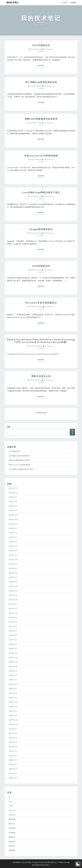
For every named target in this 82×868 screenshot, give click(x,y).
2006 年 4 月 (13, 773)
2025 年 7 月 (13, 497)
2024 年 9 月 (13, 524)
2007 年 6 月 (13, 738)
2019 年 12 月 (13, 586)
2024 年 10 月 (13, 519)
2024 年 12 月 (13, 515)
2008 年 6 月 (13, 711)
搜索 (9, 427)
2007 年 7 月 (13, 733)
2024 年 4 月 (13, 542)
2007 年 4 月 (13, 747)
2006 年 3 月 (13, 778)
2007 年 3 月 (13, 751)
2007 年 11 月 (13, 724)
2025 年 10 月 (13, 493)
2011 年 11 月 (13, 600)
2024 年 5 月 (13, 537)
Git (10, 797)
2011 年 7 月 (13, 608)
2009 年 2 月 (13, 693)
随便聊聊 (12, 850)
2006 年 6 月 (13, 764)
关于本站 (64, 3)
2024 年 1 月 (13, 555)
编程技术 (12, 837)
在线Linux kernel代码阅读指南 (41, 156)
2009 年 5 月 (13, 684)
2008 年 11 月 (13, 702)
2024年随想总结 (41, 266)
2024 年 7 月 (13, 533)
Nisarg (67, 862)
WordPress (52, 862)
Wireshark (12, 810)
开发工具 (12, 815)
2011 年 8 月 (13, 604)
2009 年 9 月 (13, 671)
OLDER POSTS (41, 413)
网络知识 (12, 841)
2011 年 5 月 (13, 617)
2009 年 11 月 (13, 662)
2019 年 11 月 (13, 591)
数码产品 (12, 824)
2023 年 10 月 (13, 564)
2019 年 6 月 (13, 595)
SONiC (11, 806)
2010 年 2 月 (13, 649)
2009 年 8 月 (13, 675)
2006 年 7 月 (13, 760)
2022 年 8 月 (13, 568)
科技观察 (12, 833)
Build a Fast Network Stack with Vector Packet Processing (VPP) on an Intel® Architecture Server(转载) (41, 341)
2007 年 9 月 (13, 729)
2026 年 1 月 (13, 488)
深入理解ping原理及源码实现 (41, 82)
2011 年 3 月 (13, 622)
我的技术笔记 (12, 2)
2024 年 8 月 (13, 528)
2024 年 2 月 (13, 551)
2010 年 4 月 (13, 640)
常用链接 (73, 3)
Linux (11, 801)
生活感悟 (12, 828)
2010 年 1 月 (13, 653)
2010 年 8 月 (13, 626)
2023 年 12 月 (13, 559)
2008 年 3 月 (13, 715)
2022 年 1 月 (13, 577)
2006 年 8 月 (13, 756)
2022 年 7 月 (13, 573)
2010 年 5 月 (13, 635)
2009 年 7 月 (13, 680)
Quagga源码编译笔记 (41, 229)
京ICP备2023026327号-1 (41, 865)
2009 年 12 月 (13, 658)
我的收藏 (12, 819)
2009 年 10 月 (13, 666)
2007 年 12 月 (13, 720)
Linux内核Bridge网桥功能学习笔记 (41, 192)
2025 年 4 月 (13, 502)
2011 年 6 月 (13, 613)
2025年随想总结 (41, 45)
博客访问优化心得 (41, 376)
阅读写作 (12, 846)
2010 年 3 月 (13, 644)
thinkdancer (49, 49)
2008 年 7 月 (13, 707)
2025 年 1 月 (13, 510)
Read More (42, 65)
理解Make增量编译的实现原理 (41, 119)
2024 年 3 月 (13, 546)
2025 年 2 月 (13, 506)
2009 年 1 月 (13, 698)
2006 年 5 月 (13, 769)
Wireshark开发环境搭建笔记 (41, 303)
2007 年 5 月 (13, 742)
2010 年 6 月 (13, 631)
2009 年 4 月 (13, 689)
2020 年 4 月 (13, 582)
